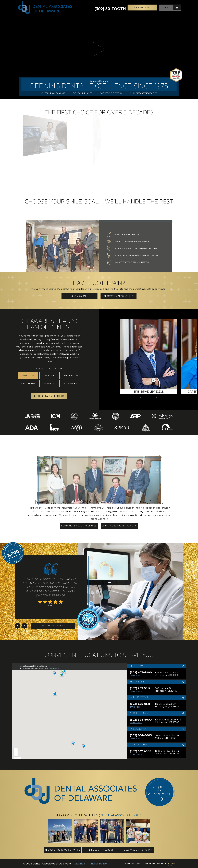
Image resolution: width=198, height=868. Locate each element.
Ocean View (71, 384)
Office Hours (136, 676)
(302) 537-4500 (141, 751)
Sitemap (80, 864)
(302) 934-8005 (141, 735)
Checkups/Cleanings (53, 93)
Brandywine (28, 375)
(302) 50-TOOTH (110, 8)
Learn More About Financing (119, 526)
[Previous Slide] (144, 398)
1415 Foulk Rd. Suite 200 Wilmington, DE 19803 (168, 674)
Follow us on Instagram (136, 850)
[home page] (45, 8)
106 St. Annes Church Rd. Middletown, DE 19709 (168, 721)
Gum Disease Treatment (143, 93)
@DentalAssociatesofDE (121, 815)
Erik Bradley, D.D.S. (149, 392)
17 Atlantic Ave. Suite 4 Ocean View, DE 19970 (167, 752)
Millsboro (49, 384)
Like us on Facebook (100, 850)
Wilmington (71, 375)
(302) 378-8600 (141, 720)
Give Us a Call (80, 296)
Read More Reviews (53, 626)
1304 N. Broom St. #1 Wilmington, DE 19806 (167, 705)
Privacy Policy (98, 864)
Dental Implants (82, 93)
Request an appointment (159, 791)
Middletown (28, 384)
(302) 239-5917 (140, 688)
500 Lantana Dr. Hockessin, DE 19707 (166, 689)
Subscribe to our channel (63, 850)
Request (143, 8)
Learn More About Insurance (79, 526)
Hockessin (49, 375)
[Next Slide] (153, 398)
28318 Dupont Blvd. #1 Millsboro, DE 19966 (167, 737)
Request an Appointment (119, 296)
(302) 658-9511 (140, 704)
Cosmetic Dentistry (111, 93)
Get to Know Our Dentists (49, 396)
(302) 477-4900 (141, 672)
